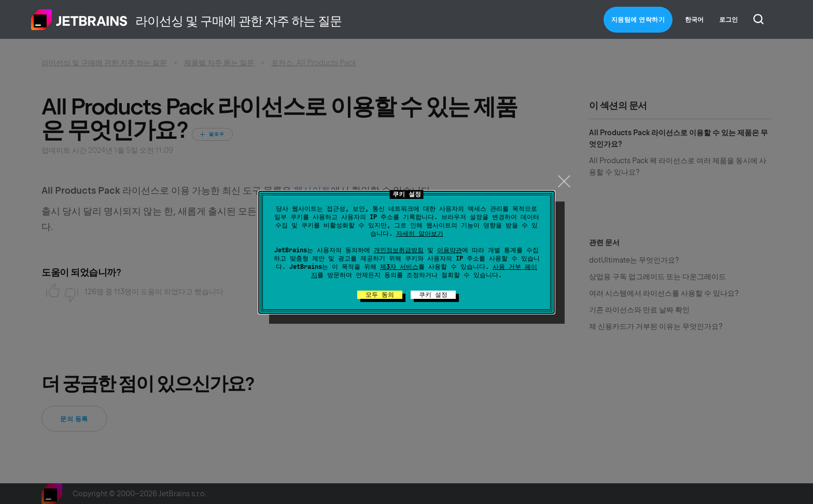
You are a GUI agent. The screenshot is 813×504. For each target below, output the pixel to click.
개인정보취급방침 (399, 250)
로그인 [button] (728, 20)
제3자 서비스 (399, 267)
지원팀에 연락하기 (638, 20)
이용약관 (450, 250)
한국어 (694, 20)
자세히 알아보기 (420, 234)
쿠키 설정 (433, 295)
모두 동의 (380, 295)
